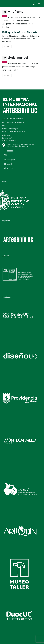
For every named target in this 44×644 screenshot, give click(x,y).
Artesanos (6, 135)
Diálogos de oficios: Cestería (20, 32)
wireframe (16, 12)
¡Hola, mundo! (18, 58)
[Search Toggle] (35, 4)
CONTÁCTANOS (9, 141)
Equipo (5, 126)
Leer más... (7, 46)
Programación (8, 138)
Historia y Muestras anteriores (13, 122)
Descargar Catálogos (10, 129)
